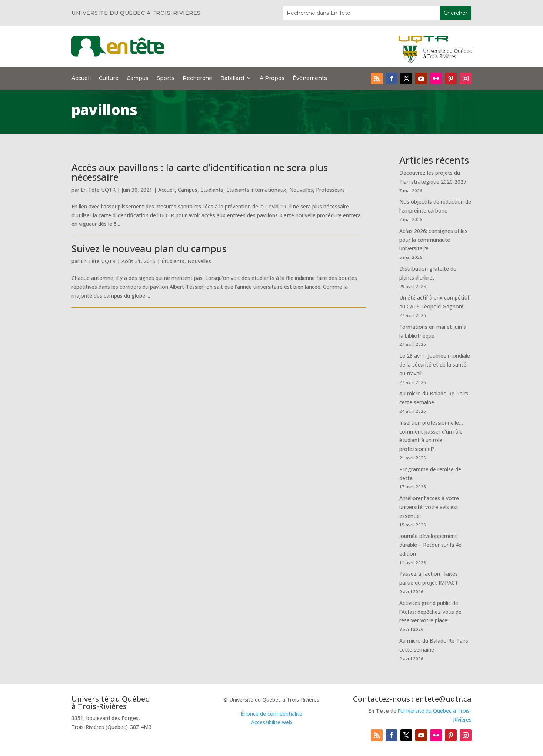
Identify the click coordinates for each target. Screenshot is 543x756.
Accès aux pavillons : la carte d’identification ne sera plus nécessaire (200, 172)
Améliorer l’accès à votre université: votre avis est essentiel (429, 507)
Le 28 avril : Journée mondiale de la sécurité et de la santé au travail (435, 364)
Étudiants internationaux (256, 190)
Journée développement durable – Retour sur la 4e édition (430, 545)
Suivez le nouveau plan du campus (149, 248)
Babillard (232, 78)
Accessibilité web (271, 722)
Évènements (310, 78)
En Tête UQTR (98, 190)
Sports (166, 78)
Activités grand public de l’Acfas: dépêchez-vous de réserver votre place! (430, 612)
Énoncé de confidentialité (271, 714)
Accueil (81, 78)
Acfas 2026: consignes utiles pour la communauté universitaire (433, 240)
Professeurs (330, 190)
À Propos (272, 78)
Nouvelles (301, 190)
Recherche (197, 78)
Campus (138, 78)
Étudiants (212, 190)
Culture (109, 78)
